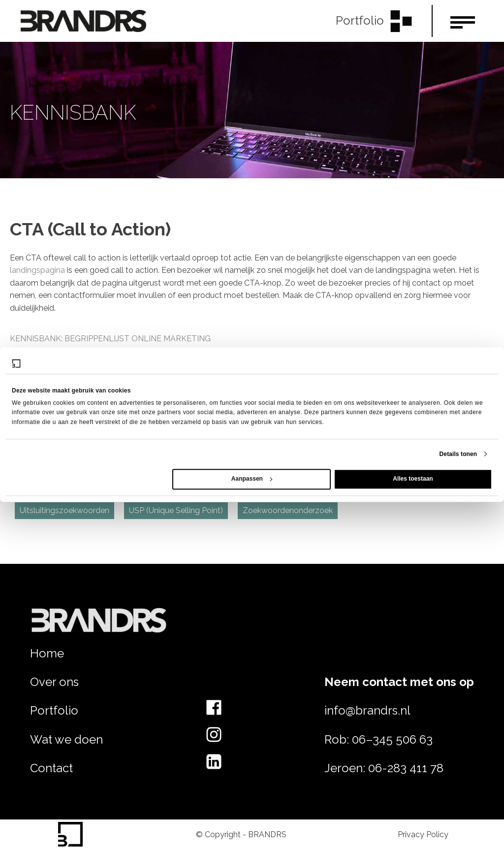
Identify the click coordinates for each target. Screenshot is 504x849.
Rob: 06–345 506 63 (378, 739)
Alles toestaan (413, 479)
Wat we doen (66, 739)
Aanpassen (252, 479)
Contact (51, 768)
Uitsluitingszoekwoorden (64, 510)
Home (47, 653)
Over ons (54, 682)
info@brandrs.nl (367, 710)
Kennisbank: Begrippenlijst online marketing (110, 339)
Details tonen (458, 454)
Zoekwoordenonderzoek (288, 510)
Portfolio (54, 710)
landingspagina (37, 270)
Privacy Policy (423, 834)
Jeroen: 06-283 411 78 (384, 768)
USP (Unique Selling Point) (176, 510)
